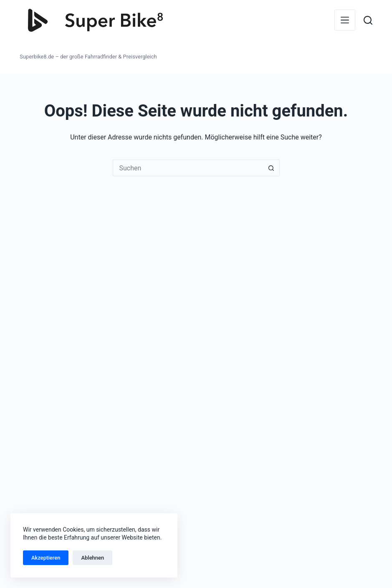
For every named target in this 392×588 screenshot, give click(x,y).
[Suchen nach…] (188, 168)
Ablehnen (92, 558)
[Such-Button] (271, 168)
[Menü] (345, 20)
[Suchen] (368, 20)
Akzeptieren (46, 558)
